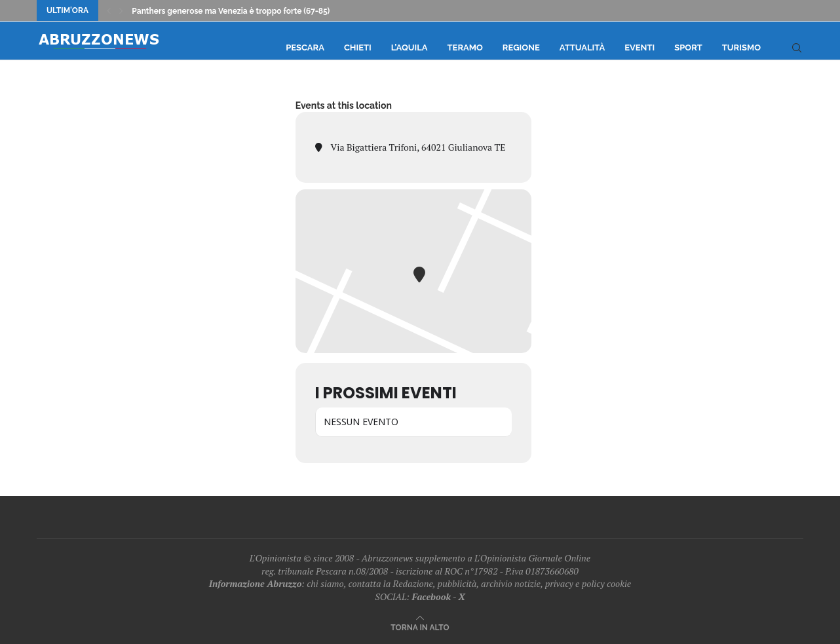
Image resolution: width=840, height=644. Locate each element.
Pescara (305, 47)
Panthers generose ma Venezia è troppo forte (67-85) (231, 11)
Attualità (582, 47)
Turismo (741, 47)
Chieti (358, 47)
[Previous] (109, 10)
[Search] (797, 48)
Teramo (465, 47)
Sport (688, 47)
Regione (521, 47)
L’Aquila (410, 47)
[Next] (121, 10)
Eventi (640, 47)
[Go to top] (420, 627)
